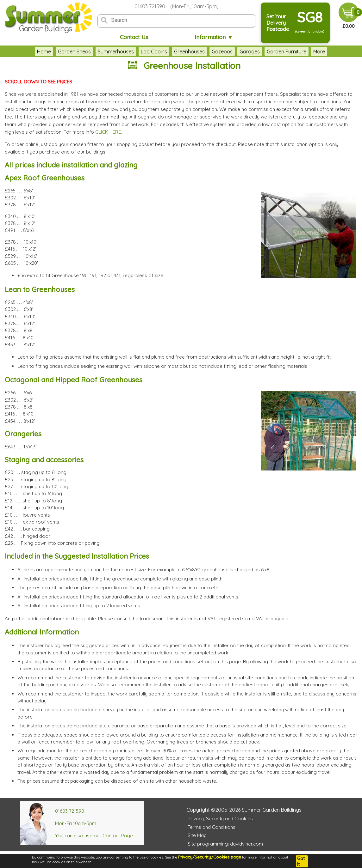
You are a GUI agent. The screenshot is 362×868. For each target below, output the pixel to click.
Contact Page (118, 836)
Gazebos (205, 52)
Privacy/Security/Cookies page (210, 857)
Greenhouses (172, 52)
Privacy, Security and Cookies (220, 819)
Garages (232, 52)
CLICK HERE (108, 132)
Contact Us (134, 37)
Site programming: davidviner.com (225, 844)
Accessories (310, 52)
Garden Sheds (57, 52)
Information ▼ (214, 37)
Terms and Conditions (212, 827)
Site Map (197, 835)
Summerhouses (98, 52)
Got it (301, 861)
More (337, 52)
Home (27, 52)
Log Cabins (137, 52)
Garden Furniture (269, 52)
